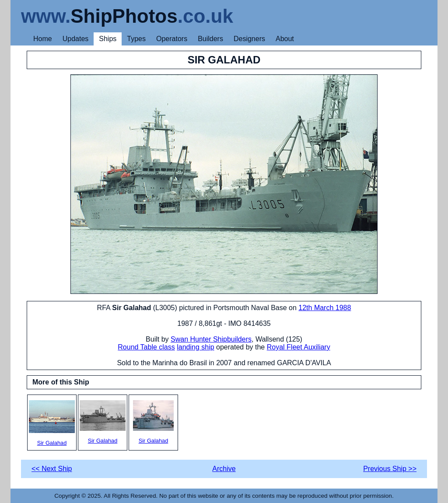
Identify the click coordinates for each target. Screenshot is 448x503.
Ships (108, 39)
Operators (172, 39)
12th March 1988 (325, 308)
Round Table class (146, 347)
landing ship (195, 347)
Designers (249, 39)
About (285, 39)
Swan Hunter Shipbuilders (211, 339)
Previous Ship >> (390, 469)
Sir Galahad (52, 423)
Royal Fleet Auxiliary (299, 347)
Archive (224, 469)
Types (136, 39)
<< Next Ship (52, 469)
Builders (210, 39)
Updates (76, 39)
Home (43, 39)
